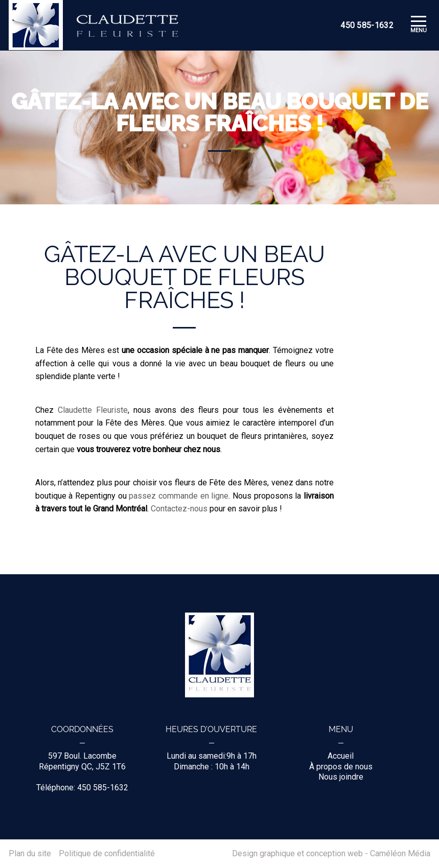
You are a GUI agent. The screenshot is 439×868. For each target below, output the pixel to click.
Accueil (341, 756)
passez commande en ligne (179, 496)
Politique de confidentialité (107, 854)
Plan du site (30, 854)
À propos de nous (341, 767)
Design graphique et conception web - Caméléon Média (331, 854)
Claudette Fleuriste (93, 410)
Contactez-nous (179, 509)
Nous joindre (341, 777)
